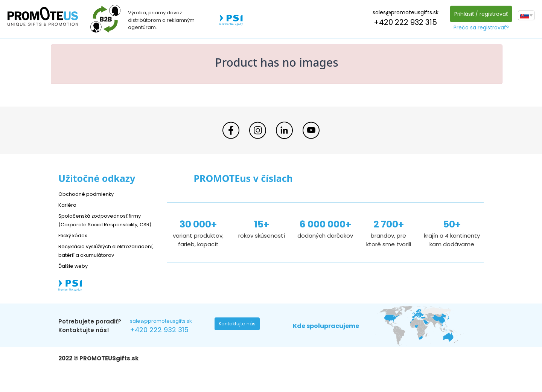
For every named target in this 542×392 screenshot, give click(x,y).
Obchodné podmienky (89, 194)
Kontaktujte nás (239, 343)
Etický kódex (75, 244)
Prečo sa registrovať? (479, 27)
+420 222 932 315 (403, 22)
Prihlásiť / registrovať (479, 14)
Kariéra (68, 205)
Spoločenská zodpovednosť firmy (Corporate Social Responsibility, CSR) (105, 224)
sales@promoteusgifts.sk (404, 12)
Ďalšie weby (75, 283)
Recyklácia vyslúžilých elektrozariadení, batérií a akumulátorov (94, 263)
